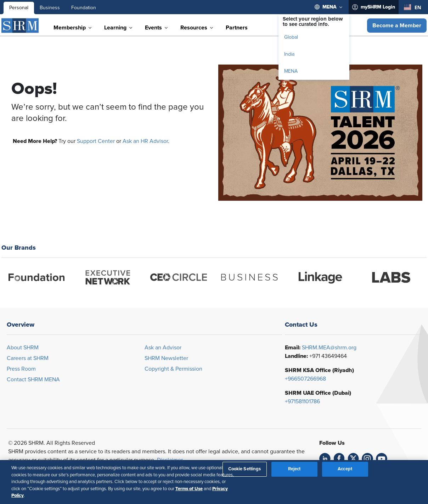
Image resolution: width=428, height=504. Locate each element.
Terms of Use (189, 489)
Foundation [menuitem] (84, 8)
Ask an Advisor (163, 348)
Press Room (21, 369)
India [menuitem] (289, 54)
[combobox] (413, 7)
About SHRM (23, 348)
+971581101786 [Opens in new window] (302, 401)
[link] (325, 459)
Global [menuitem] (291, 37)
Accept (345, 469)
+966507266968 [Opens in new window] (305, 379)
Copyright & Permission (173, 369)
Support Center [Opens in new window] (96, 141)
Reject (294, 469)
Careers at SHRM (28, 358)
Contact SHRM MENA (33, 380)
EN (413, 7)
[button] (397, 26)
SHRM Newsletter (166, 358)
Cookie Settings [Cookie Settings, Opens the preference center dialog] (245, 469)
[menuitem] (329, 7)
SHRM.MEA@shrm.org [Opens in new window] (329, 348)
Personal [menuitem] (19, 8)
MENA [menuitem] (291, 71)
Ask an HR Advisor (145, 141)
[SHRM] (20, 26)
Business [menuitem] (50, 8)
